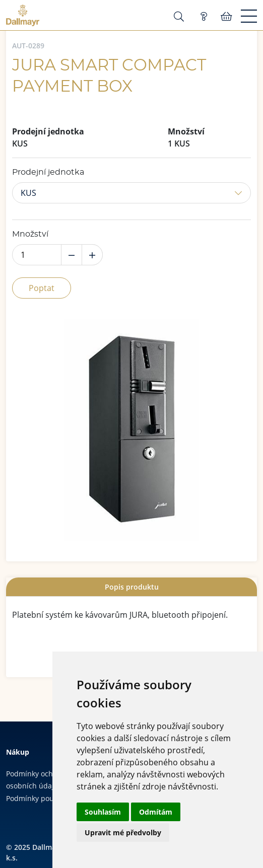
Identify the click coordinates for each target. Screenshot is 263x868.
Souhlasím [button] (103, 812)
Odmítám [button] (156, 812)
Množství (30, 234)
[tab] (131, 587)
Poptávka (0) (204, 17)
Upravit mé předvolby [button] (123, 833)
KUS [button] (28, 193)
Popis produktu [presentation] (132, 587)
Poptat (42, 288)
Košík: (226, 17)
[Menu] (249, 17)
